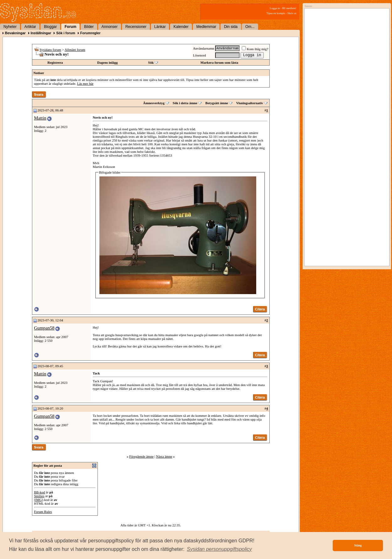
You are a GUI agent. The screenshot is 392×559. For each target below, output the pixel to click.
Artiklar (30, 27)
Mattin (40, 118)
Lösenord (199, 55)
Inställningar (41, 33)
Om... (250, 27)
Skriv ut (292, 13)
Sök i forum (66, 33)
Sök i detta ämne (185, 103)
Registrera (55, 62)
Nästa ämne (164, 456)
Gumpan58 (44, 328)
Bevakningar (15, 33)
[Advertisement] (345, 74)
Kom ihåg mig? (255, 49)
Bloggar (50, 27)
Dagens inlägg (108, 62)
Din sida (231, 27)
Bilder (89, 27)
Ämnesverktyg (154, 103)
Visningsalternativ (250, 103)
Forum (70, 27)
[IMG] (39, 500)
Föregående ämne (141, 456)
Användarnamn (204, 48)
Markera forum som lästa (219, 62)
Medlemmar (206, 27)
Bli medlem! (289, 8)
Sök (151, 62)
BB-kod (40, 492)
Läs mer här (85, 83)
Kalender (181, 27)
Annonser (110, 27)
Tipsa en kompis (276, 13)
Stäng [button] (358, 545)
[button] (220, 549)
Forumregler (90, 33)
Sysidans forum (50, 50)
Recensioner (136, 27)
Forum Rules (43, 512)
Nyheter (10, 27)
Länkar (160, 27)
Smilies (39, 496)
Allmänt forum (75, 50)
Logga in (275, 8)
